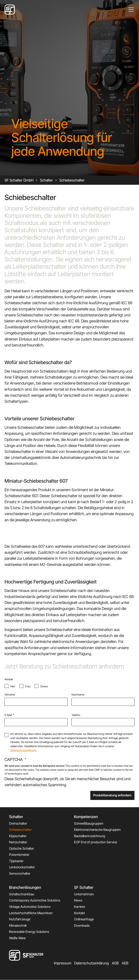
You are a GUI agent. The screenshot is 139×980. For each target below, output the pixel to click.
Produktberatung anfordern (112, 795)
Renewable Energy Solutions (29, 932)
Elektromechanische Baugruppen (97, 830)
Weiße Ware (17, 938)
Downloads (82, 926)
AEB (125, 963)
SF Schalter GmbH (19, 180)
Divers (44, 686)
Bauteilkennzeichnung (90, 836)
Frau (28, 686)
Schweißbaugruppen (89, 823)
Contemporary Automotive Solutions (35, 900)
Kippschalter (18, 836)
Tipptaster (16, 861)
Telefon (76, 715)
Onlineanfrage (84, 919)
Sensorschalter (20, 873)
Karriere (80, 907)
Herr (13, 686)
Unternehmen (84, 894)
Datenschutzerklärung (23, 750)
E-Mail (8, 715)
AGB (115, 963)
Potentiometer (19, 855)
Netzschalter (18, 842)
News (78, 900)
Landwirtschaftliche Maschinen (31, 913)
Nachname (78, 695)
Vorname (10, 695)
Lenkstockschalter (22, 867)
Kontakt (79, 913)
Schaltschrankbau (22, 894)
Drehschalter (18, 823)
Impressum (63, 963)
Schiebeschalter (72, 180)
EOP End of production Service (96, 842)
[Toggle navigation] (131, 10)
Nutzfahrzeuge (20, 919)
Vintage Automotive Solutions (30, 907)
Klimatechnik (18, 926)
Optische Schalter (22, 848)
